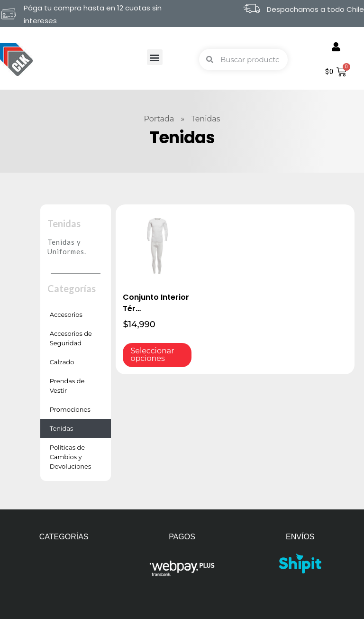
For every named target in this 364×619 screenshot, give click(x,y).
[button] (155, 57)
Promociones (70, 409)
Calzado (62, 362)
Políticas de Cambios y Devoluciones (71, 457)
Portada (159, 119)
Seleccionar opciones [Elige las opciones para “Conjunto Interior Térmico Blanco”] (152, 355)
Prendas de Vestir (67, 386)
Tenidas (62, 428)
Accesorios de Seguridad (71, 338)
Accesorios (66, 314)
